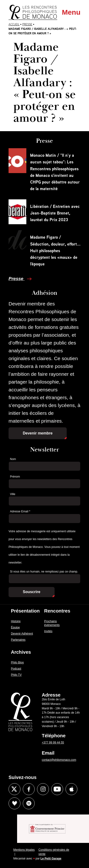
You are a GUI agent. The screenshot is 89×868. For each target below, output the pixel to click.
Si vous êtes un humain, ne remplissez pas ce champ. (44, 572)
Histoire (16, 621)
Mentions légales (24, 850)
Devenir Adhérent (22, 634)
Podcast (16, 669)
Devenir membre (38, 433)
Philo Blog (17, 662)
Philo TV (16, 675)
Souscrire (32, 592)
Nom (13, 459)
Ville (13, 494)
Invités (48, 631)
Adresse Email (20, 511)
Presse (27, 24)
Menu (71, 12)
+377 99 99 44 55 (53, 743)
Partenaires (18, 640)
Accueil (14, 24)
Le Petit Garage (51, 859)
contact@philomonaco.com (59, 760)
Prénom (15, 477)
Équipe (15, 627)
